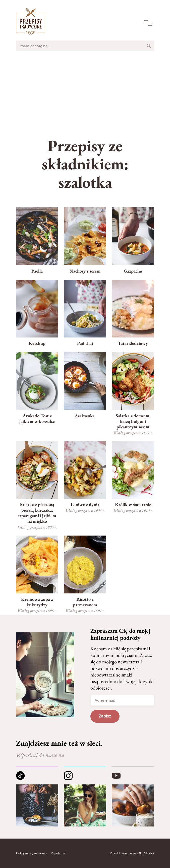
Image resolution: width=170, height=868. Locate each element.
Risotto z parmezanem (85, 602)
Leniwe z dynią (85, 504)
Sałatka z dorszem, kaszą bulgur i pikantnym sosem (133, 421)
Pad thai (85, 343)
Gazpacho (133, 271)
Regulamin (59, 853)
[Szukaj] (149, 46)
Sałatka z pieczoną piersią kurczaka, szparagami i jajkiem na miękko (37, 513)
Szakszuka (85, 416)
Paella (37, 271)
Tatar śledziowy (133, 343)
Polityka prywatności (31, 853)
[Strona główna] (31, 21)
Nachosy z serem (85, 271)
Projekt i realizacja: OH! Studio (132, 853)
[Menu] (148, 23)
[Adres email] (122, 700)
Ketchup (37, 343)
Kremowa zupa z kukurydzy (37, 602)
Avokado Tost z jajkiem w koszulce (37, 418)
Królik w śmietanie (133, 504)
